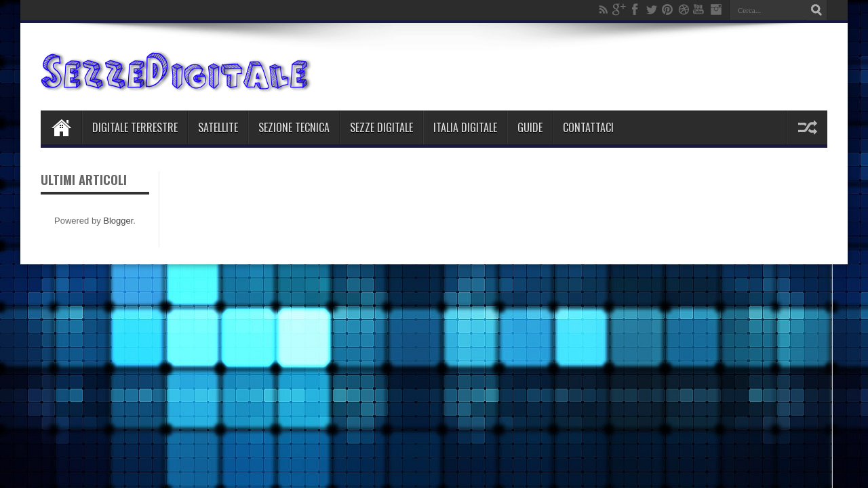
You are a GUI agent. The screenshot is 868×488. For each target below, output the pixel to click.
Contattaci (588, 127)
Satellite (218, 127)
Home (61, 127)
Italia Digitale (465, 127)
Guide (530, 127)
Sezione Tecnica (294, 127)
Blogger (118, 221)
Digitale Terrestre (135, 127)
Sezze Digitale (381, 127)
